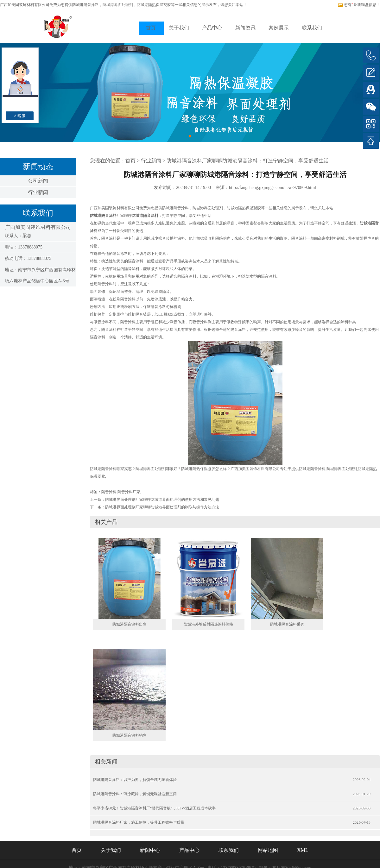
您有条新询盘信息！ (359, 5)
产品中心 (212, 28)
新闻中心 (150, 850)
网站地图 (268, 850)
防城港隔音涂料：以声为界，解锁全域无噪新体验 (135, 780)
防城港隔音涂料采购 (287, 624)
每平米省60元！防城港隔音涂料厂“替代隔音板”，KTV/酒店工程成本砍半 (154, 808)
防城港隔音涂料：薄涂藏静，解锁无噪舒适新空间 (135, 794)
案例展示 (279, 28)
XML (303, 850)
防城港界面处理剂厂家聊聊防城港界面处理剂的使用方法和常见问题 (162, 500)
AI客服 (20, 116)
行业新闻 (38, 192)
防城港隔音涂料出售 (130, 624)
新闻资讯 (245, 28)
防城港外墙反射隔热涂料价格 (208, 624)
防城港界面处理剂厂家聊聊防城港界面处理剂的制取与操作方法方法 (162, 507)
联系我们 (312, 28)
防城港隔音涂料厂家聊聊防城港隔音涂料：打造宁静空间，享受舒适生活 (248, 161)
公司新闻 (38, 181)
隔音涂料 (109, 492)
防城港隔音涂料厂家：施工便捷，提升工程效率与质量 (139, 822)
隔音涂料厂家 (129, 492)
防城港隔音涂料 (85, 5)
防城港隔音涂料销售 (130, 735)
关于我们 (179, 28)
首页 (151, 28)
